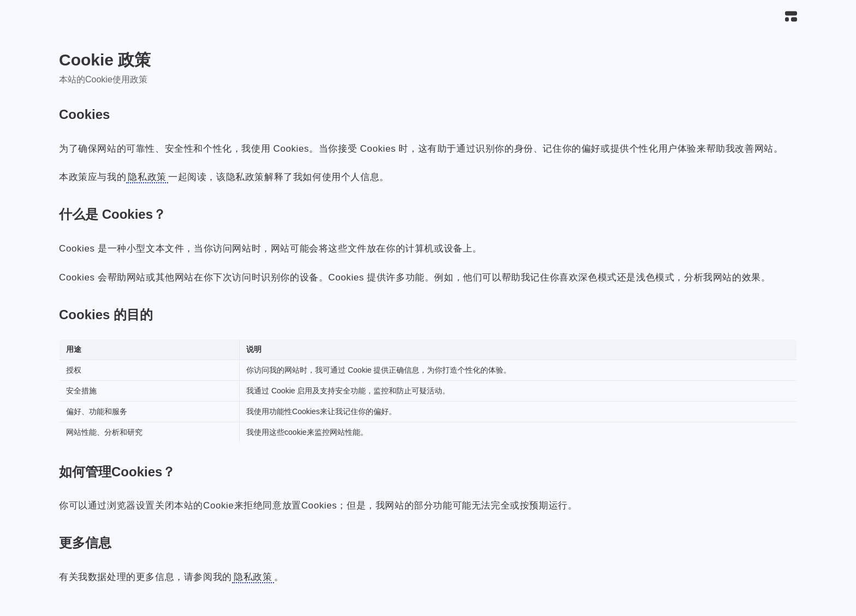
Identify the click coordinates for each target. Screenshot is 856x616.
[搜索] (767, 17)
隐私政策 (147, 177)
